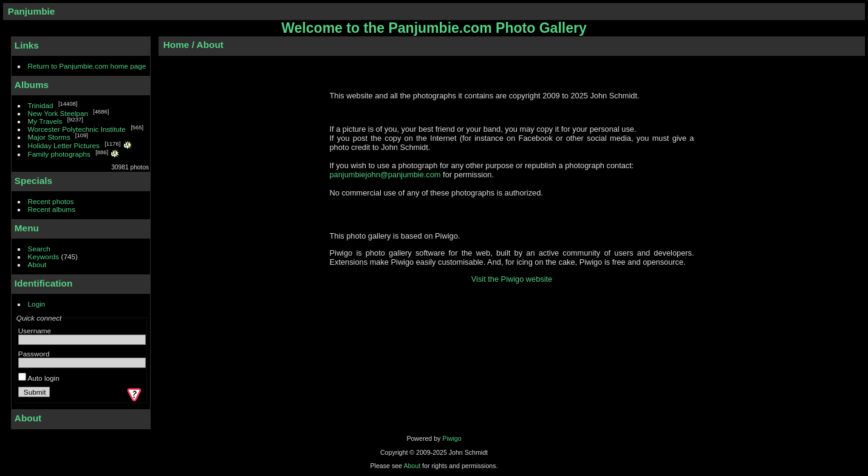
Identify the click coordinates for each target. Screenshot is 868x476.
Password (34, 354)
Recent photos (51, 201)
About (37, 264)
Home (176, 45)
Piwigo (452, 438)
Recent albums (52, 209)
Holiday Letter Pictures (64, 145)
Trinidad (41, 105)
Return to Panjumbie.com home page (87, 66)
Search (39, 249)
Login (37, 304)
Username (35, 331)
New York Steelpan (58, 113)
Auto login (39, 378)
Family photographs (59, 154)
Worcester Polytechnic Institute (77, 129)
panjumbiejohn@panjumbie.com (385, 175)
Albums (32, 85)
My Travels (45, 121)
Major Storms (49, 137)
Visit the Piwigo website (512, 279)
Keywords (44, 257)
